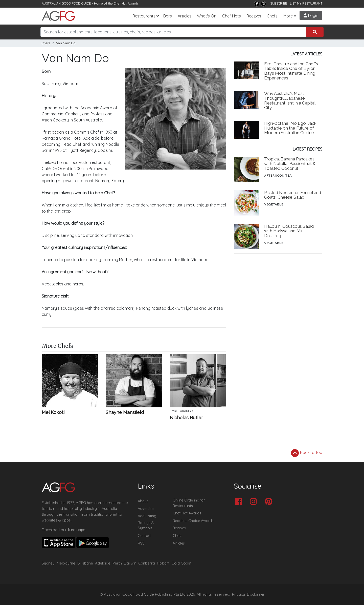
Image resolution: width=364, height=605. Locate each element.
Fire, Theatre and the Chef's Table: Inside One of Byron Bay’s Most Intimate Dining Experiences (291, 71)
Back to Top (307, 453)
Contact (145, 536)
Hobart (163, 563)
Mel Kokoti (53, 412)
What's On (207, 16)
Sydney (48, 563)
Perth (117, 563)
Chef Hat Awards (126, 3)
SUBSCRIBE (279, 3)
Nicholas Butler (186, 418)
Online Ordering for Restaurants (189, 503)
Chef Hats (232, 16)
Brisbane (85, 563)
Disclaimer (256, 594)
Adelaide (103, 563)
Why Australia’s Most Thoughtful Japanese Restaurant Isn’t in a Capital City (290, 101)
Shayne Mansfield (125, 412)
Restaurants (144, 16)
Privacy (238, 594)
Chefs (272, 16)
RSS (141, 543)
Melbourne (66, 563)
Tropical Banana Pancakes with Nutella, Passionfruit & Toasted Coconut (290, 164)
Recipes (254, 16)
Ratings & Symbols (146, 526)
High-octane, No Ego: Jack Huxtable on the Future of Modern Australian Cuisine (290, 128)
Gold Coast (181, 563)
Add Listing (147, 516)
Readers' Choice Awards (193, 521)
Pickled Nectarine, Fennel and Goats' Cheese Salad (293, 195)
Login (311, 15)
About (143, 501)
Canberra (147, 563)
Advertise (146, 509)
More (288, 16)
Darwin (130, 563)
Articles (185, 16)
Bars (168, 16)
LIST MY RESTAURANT (306, 3)
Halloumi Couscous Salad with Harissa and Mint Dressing (289, 231)
